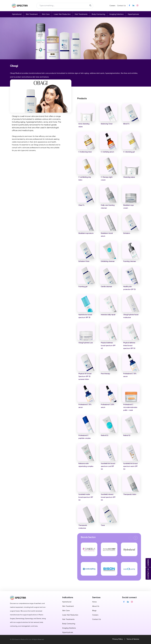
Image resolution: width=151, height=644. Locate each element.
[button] (136, 538)
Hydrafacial (17, 14)
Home (94, 602)
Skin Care (46, 14)
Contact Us (121, 6)
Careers (112, 6)
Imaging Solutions (116, 14)
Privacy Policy (118, 639)
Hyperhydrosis (133, 14)
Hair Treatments (81, 14)
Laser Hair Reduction (62, 14)
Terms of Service (133, 639)
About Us (96, 606)
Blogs (94, 611)
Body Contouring (98, 14)
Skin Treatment (32, 14)
